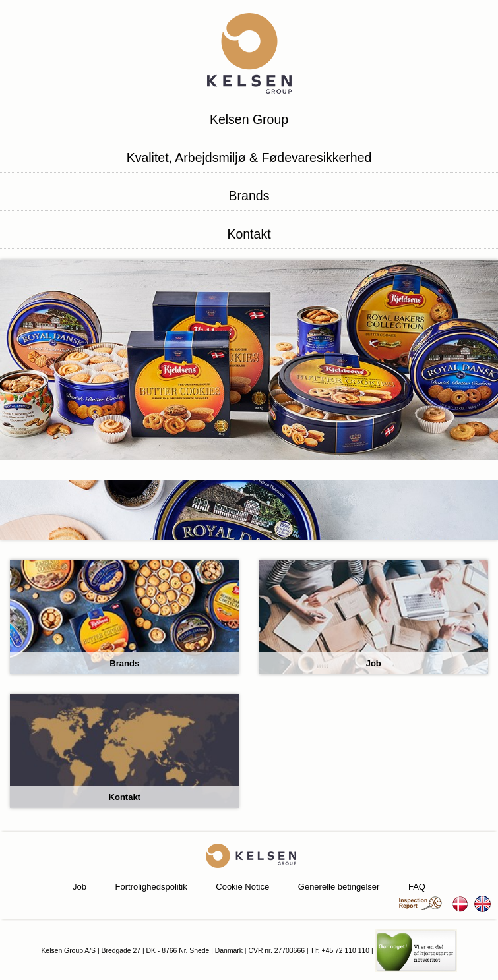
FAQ (417, 887)
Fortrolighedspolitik (151, 887)
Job (79, 887)
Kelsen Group (249, 119)
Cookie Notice (242, 887)
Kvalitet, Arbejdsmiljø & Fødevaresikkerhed (249, 158)
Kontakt (249, 234)
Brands (249, 196)
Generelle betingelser (339, 887)
